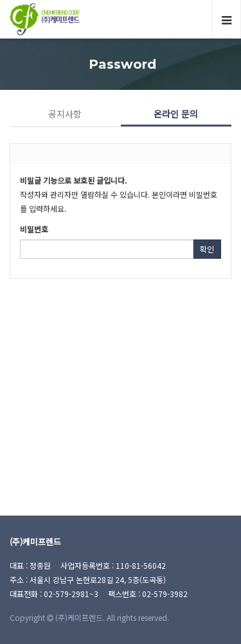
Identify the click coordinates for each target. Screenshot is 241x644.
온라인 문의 (176, 114)
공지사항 (65, 114)
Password (121, 64)
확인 (207, 249)
